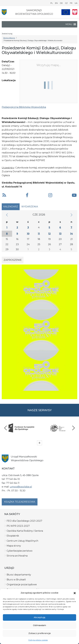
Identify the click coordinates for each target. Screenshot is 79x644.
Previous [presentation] (6, 428)
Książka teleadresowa (20, 502)
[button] (75, 593)
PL (52, 3)
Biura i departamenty (19, 575)
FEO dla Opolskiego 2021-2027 (24, 521)
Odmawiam (39, 625)
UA (76, 3)
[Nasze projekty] (66, 12)
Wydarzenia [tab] (30, 207)
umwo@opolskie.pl (21, 487)
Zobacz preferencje (40, 633)
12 (49, 234)
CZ (66, 3)
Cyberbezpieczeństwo (20, 551)
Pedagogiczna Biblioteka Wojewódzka (24, 107)
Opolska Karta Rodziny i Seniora (25, 531)
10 (28, 234)
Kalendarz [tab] (11, 207)
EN (56, 3)
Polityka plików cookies (38, 640)
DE (61, 3)
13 (60, 234)
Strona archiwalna (17, 556)
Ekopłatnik (13, 536)
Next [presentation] (73, 428)
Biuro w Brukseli (16, 580)
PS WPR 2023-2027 (18, 526)
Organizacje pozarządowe (22, 584)
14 (71, 234)
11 (39, 234)
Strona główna (9, 38)
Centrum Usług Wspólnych (22, 541)
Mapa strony (14, 546)
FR (71, 3)
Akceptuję (39, 617)
